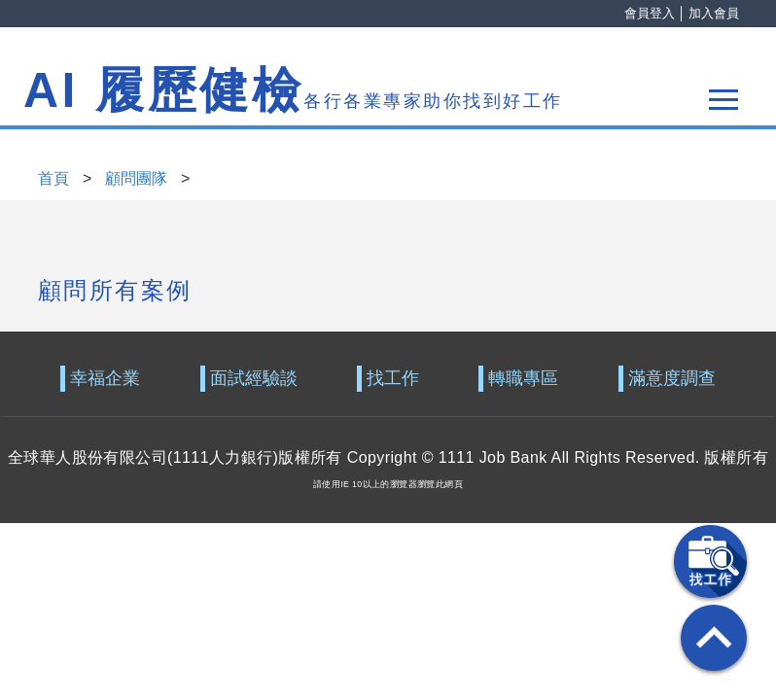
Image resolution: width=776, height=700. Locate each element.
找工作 (393, 378)
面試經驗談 (254, 378)
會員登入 (650, 13)
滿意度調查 (672, 378)
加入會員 (714, 13)
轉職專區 (523, 378)
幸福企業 (105, 378)
